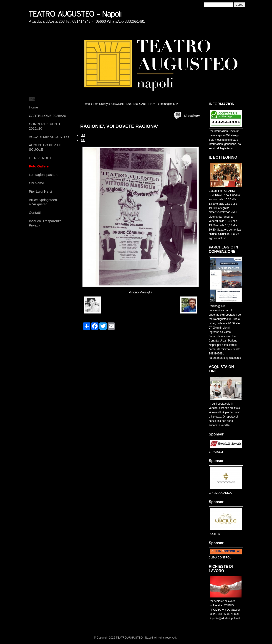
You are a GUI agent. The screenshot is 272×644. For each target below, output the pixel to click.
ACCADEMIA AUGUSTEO (49, 137)
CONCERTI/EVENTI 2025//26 (44, 126)
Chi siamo (37, 183)
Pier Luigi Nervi (40, 191)
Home (33, 107)
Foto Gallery (39, 166)
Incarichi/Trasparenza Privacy (45, 223)
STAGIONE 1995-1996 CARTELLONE (134, 104)
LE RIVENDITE (41, 158)
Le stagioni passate (44, 175)
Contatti (35, 213)
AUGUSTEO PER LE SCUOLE (45, 147)
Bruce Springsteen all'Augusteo (43, 202)
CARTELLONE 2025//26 (47, 116)
